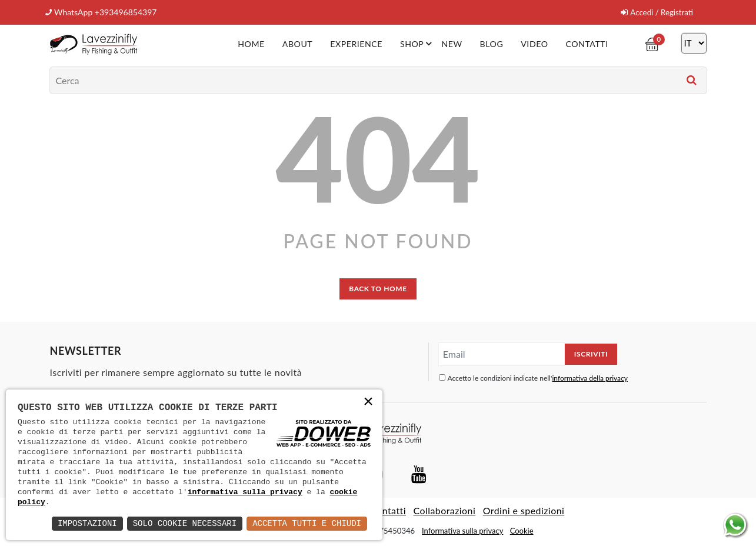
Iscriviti (591, 353)
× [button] (368, 403)
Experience (357, 43)
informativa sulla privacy (245, 492)
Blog (492, 43)
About (298, 43)
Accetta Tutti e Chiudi (307, 523)
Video (534, 43)
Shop (418, 43)
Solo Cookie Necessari (185, 523)
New (452, 43)
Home (252, 43)
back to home (378, 288)
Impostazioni (87, 523)
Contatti (587, 43)
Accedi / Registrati (655, 12)
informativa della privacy (590, 377)
